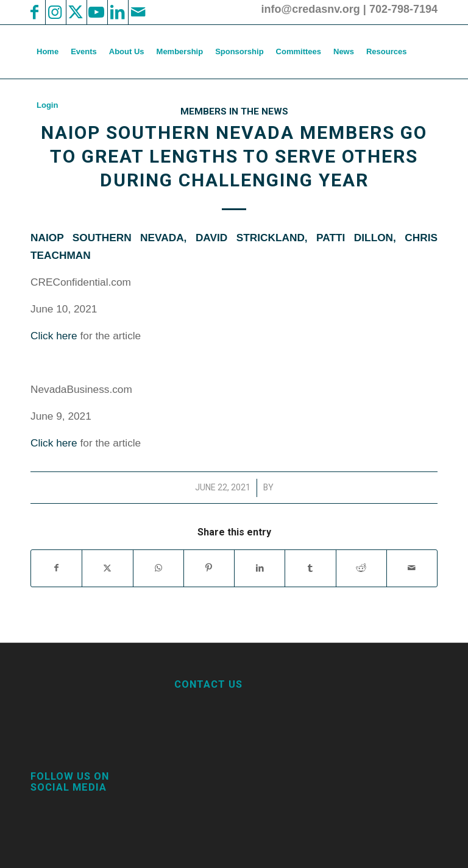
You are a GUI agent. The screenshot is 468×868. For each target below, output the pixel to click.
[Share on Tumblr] (310, 568)
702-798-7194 (403, 9)
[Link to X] (76, 12)
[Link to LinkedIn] (117, 12)
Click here (54, 336)
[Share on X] (107, 568)
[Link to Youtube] (96, 12)
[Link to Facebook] (34, 12)
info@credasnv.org (311, 9)
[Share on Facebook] (56, 568)
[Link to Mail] (138, 12)
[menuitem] (48, 52)
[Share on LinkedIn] (260, 568)
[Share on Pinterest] (209, 568)
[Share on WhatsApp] (158, 568)
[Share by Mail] (412, 568)
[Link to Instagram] (55, 12)
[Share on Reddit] (361, 568)
